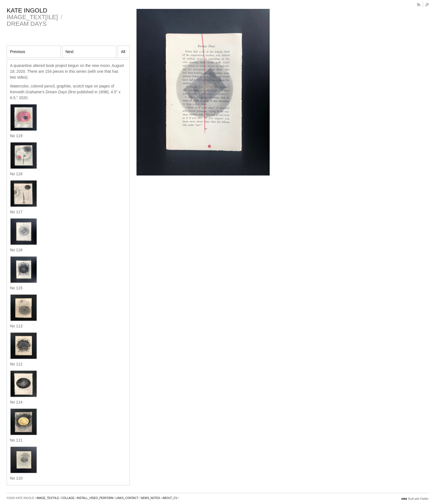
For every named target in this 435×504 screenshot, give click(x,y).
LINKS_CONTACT (127, 498)
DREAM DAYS (27, 24)
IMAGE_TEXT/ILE (48, 498)
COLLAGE (68, 498)
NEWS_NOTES (150, 498)
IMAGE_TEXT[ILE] (32, 17)
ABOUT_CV (170, 498)
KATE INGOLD (27, 10)
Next (69, 52)
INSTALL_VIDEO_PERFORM (95, 498)
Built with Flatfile (418, 499)
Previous (17, 52)
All (123, 52)
